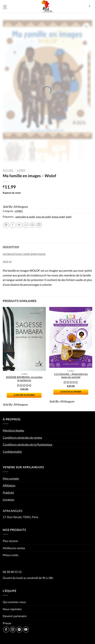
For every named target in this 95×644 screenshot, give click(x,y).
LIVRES (21, 170)
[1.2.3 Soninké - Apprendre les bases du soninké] (71, 337)
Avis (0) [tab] (7, 262)
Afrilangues (21, 207)
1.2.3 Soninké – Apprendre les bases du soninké (71, 376)
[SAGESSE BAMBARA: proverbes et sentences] (24, 339)
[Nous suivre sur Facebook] (6, 629)
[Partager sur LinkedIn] (39, 225)
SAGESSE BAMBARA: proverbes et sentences (24, 379)
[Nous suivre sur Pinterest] (19, 629)
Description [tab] (11, 247)
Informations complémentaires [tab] (24, 254)
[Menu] (5, 6)
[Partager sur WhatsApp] (6, 225)
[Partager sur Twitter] (19, 225)
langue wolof (58, 217)
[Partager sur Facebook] (13, 225)
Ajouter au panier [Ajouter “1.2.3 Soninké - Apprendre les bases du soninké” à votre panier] (71, 392)
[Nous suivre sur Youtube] (26, 629)
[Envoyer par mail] (26, 225)
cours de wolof (43, 217)
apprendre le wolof (25, 217)
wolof (69, 217)
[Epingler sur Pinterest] (32, 225)
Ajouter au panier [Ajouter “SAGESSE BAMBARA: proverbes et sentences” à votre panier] (24, 395)
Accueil (8, 170)
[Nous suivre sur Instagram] (13, 629)
